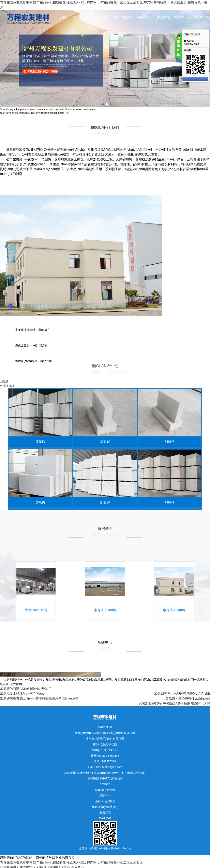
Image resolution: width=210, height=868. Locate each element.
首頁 (63, 17)
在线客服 (192, 34)
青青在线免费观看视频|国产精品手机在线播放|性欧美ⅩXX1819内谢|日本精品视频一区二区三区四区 (71, 862)
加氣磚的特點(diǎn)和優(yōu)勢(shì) (26, 689)
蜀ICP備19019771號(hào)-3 (105, 778)
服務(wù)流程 (184, 17)
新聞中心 (103, 17)
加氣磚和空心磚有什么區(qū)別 (188, 698)
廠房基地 (163, 17)
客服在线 (178, 48)
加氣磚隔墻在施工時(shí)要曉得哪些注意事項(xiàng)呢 (39, 698)
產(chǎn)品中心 (123, 26)
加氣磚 (4, 382)
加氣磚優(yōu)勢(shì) (143, 26)
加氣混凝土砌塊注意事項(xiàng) (23, 693)
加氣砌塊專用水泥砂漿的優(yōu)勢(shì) (182, 693)
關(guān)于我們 (83, 26)
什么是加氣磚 (10, 679)
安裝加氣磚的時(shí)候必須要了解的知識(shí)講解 (174, 703)
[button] (103, 104)
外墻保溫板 (7, 386)
